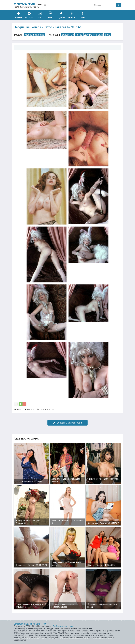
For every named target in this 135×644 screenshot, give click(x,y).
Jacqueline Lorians (34, 35)
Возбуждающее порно (63, 626)
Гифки (82, 15)
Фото (40, 15)
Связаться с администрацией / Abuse (31, 624)
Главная (19, 15)
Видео (51, 15)
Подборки (61, 15)
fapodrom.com (28, 5)
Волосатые (68, 35)
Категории (29, 15)
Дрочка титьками (93, 35)
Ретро (79, 35)
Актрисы (72, 15)
